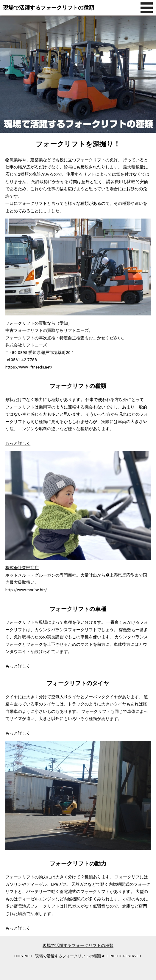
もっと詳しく (18, 443)
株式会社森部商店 (22, 568)
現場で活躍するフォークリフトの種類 (49, 8)
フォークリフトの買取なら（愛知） (39, 323)
